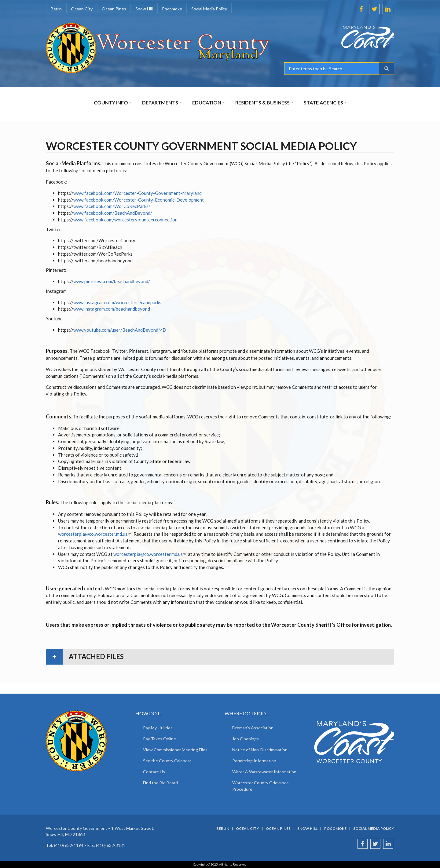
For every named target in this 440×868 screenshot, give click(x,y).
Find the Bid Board (160, 783)
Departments (160, 102)
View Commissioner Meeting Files (175, 750)
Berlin (56, 9)
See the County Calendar (167, 761)
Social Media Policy (209, 9)
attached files (96, 656)
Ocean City (82, 9)
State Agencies (323, 102)
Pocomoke (172, 9)
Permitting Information (254, 761)
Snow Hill (144, 9)
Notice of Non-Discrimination (260, 750)
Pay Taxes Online (159, 739)
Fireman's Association (253, 728)
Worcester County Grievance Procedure (260, 786)
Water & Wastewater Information (264, 772)
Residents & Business (262, 102)
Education (207, 102)
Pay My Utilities (158, 728)
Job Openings (246, 739)
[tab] (220, 657)
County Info (111, 102)
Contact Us (154, 772)
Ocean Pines (114, 9)
